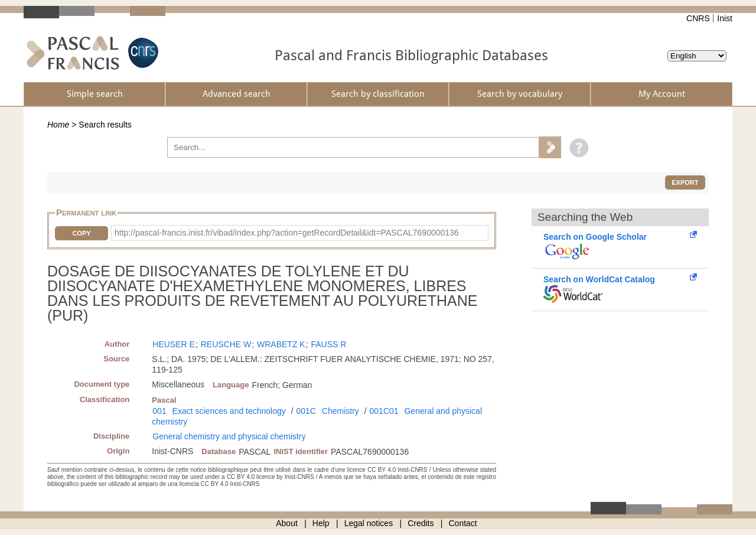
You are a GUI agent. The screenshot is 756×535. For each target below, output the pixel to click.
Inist (725, 18)
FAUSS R (328, 344)
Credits (421, 523)
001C (306, 411)
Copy (81, 233)
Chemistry (340, 411)
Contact (463, 523)
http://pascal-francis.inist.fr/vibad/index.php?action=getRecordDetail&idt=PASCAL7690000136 (287, 233)
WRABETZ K (281, 344)
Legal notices (369, 523)
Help (321, 523)
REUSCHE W (226, 344)
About (287, 523)
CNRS (698, 18)
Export (685, 182)
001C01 (384, 411)
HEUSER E (174, 344)
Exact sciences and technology (229, 411)
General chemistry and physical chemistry (229, 436)
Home (58, 125)
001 (159, 411)
